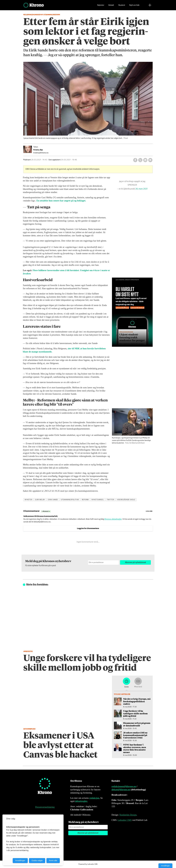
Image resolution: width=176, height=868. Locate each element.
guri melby (40, 500)
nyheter (28, 500)
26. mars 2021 (145, 188)
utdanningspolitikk (70, 500)
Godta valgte (37, 861)
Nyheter (101, 6)
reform (85, 500)
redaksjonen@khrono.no (124, 786)
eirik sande (53, 500)
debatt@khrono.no (121, 790)
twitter (110, 500)
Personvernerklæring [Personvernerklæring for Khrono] (45, 807)
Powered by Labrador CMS (88, 864)
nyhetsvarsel (98, 500)
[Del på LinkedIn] (145, 160)
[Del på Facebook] (135, 160)
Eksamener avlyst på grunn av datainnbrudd (137, 724)
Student (122, 6)
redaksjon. (95, 798)
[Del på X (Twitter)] (140, 160)
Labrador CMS (125, 820)
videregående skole (126, 500)
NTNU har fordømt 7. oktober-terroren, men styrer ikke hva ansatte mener (135, 748)
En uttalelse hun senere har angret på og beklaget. (61, 201)
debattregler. (81, 801)
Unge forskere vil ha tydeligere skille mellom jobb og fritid (135, 713)
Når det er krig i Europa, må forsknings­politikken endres (137, 701)
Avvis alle (53, 861)
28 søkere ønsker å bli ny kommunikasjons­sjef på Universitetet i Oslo (135, 735)
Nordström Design (128, 815)
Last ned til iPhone (131, 309)
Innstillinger (165, 866)
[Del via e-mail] (150, 160)
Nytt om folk (134, 6)
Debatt (111, 6)
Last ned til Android (142, 309)
